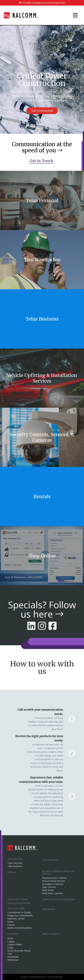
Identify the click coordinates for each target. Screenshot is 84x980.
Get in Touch (41, 161)
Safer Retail (48, 890)
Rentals (12, 872)
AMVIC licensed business (20, 928)
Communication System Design (58, 899)
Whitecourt (13, 960)
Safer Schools (49, 887)
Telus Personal (15, 863)
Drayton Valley (15, 944)
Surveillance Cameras (53, 884)
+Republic (59, 977)
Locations (13, 934)
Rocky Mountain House (19, 951)
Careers (11, 925)
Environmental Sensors (54, 881)
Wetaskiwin (13, 957)
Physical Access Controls (54, 878)
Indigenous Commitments (20, 915)
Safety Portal (51, 934)
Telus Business (15, 866)
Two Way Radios (51, 860)
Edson (10, 938)
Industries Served (16, 919)
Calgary (11, 941)
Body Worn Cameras (52, 893)
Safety (11, 922)
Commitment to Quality (19, 912)
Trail (10, 954)
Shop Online (49, 909)
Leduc (10, 948)
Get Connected (42, 111)
